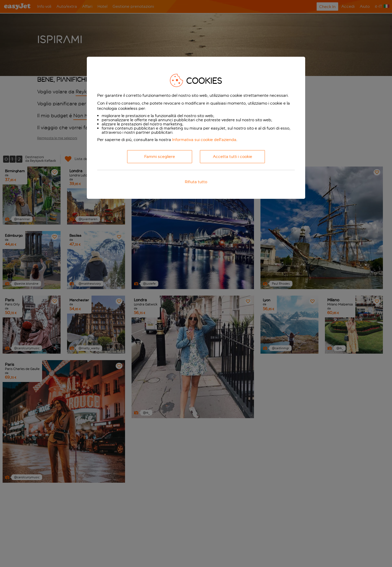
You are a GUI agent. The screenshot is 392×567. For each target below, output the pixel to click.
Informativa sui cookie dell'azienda (204, 140)
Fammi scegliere (160, 157)
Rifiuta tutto (196, 182)
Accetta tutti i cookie (233, 157)
